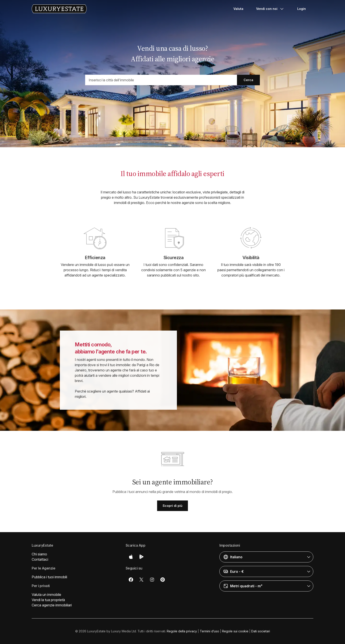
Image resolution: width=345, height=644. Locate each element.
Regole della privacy (182, 631)
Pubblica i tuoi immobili (49, 577)
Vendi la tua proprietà (48, 600)
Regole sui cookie (235, 631)
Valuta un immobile (46, 595)
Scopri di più (172, 506)
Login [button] (302, 9)
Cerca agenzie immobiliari (52, 605)
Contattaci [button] (40, 559)
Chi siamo (39, 554)
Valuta (238, 9)
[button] (266, 557)
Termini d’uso (209, 631)
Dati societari (261, 631)
